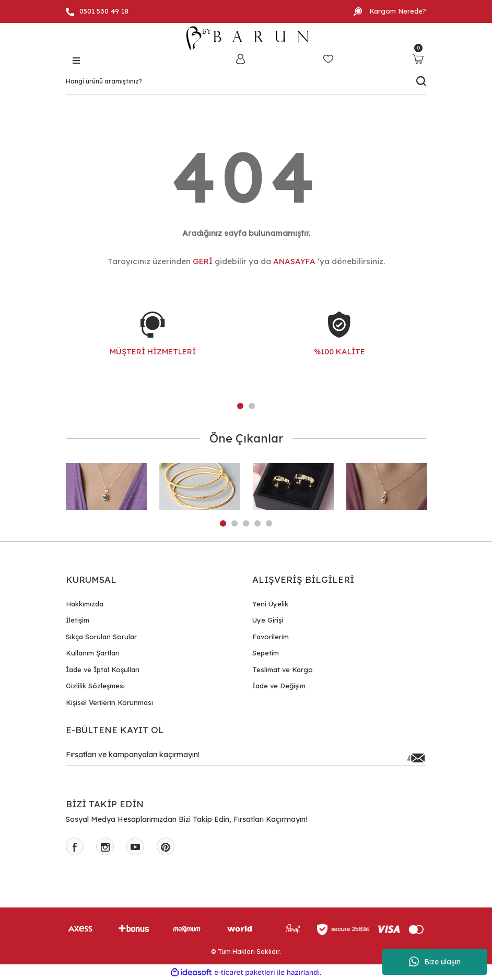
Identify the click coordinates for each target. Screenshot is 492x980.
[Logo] (246, 38)
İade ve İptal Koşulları (103, 670)
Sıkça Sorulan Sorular (101, 637)
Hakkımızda (85, 604)
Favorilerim (271, 637)
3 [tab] (246, 523)
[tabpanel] (153, 344)
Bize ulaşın (435, 962)
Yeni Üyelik (270, 604)
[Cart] (418, 59)
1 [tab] (240, 406)
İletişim (78, 620)
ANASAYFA (294, 261)
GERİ (203, 261)
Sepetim (266, 653)
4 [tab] (257, 523)
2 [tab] (252, 406)
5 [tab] (269, 523)
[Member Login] (240, 59)
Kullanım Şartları (93, 653)
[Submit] (416, 758)
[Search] (246, 81)
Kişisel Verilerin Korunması (109, 702)
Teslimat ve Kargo (283, 670)
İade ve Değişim (279, 686)
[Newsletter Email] (246, 758)
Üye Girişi (268, 620)
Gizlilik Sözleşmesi (95, 686)
